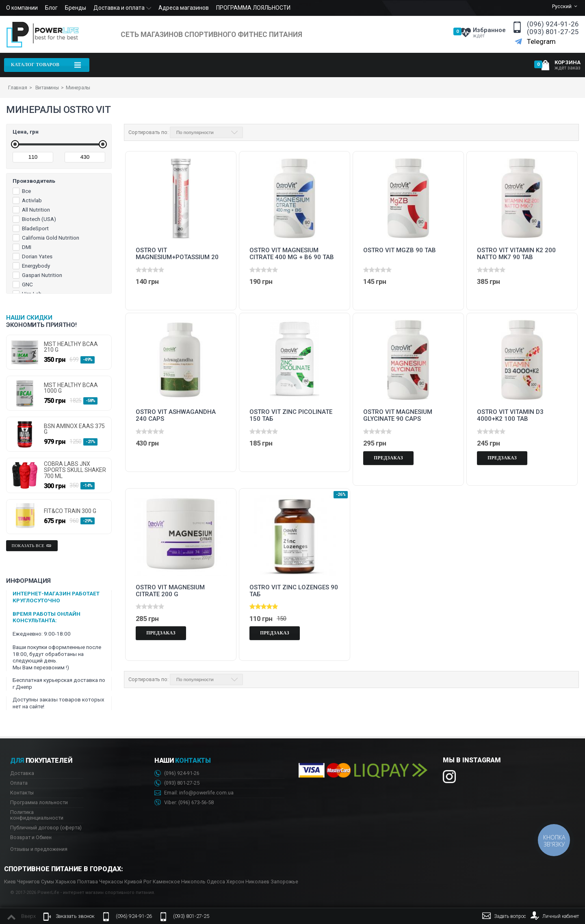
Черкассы (111, 882)
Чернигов (28, 882)
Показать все (32, 546)
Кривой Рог (138, 882)
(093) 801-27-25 (553, 32)
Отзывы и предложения (39, 849)
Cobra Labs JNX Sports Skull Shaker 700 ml (75, 470)
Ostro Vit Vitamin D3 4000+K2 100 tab (510, 415)
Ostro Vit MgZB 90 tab (400, 250)
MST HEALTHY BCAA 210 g (71, 347)
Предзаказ (388, 458)
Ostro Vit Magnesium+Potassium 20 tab (177, 254)
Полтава (88, 882)
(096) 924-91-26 (553, 24)
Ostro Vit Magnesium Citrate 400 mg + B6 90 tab (292, 254)
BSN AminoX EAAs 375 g (74, 429)
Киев (10, 882)
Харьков (66, 882)
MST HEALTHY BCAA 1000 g (71, 388)
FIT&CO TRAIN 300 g (70, 511)
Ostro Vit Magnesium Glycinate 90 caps (398, 415)
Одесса (216, 882)
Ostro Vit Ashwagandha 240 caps (176, 415)
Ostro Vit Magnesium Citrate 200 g (170, 591)
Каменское (166, 882)
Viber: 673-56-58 (184, 803)
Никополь (193, 882)
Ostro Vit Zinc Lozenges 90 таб (294, 591)
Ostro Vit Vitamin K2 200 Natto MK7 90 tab (516, 254)
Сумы (48, 882)
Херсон (235, 882)
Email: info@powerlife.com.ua (194, 793)
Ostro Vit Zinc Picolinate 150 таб (291, 415)
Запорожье (284, 882)
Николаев (257, 882)
